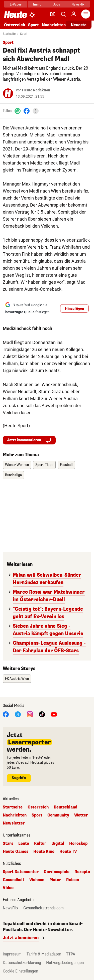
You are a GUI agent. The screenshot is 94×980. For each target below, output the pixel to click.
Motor (55, 880)
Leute (24, 844)
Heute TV (68, 852)
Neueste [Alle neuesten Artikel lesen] (79, 25)
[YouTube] (54, 714)
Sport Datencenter (21, 872)
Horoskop (78, 844)
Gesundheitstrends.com (43, 908)
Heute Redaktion (36, 90)
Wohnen (37, 880)
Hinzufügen (74, 309)
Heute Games (16, 852)
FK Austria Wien (17, 679)
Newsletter (14, 823)
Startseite (9, 34)
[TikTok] (42, 714)
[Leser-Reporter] (53, 14)
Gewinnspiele (57, 872)
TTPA (71, 954)
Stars (8, 844)
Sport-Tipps (44, 465)
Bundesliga (13, 475)
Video (8, 888)
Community (58, 815)
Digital (58, 844)
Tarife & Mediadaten (44, 954)
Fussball (66, 465)
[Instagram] (30, 714)
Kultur (40, 844)
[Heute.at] (16, 14)
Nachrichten (54, 25)
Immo (37, 4)
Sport (33, 25)
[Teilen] (36, 111)
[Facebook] (27, 111)
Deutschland (65, 807)
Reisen (73, 880)
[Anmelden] (74, 14)
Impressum (12, 954)
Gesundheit (14, 880)
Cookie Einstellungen (20, 971)
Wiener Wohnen (17, 465)
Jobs (57, 4)
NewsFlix (78, 4)
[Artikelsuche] (63, 14)
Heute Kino (44, 852)
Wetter (81, 815)
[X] (18, 714)
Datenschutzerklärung (22, 963)
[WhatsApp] (18, 111)
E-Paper (16, 4)
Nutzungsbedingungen (65, 963)
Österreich (15, 25)
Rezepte (82, 872)
